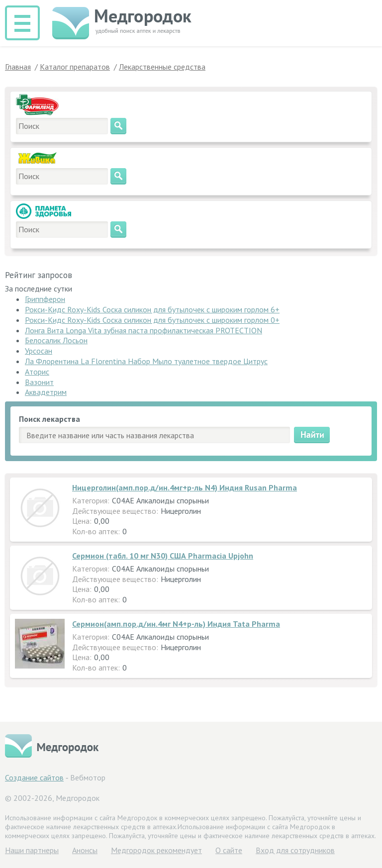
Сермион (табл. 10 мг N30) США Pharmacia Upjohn (163, 556)
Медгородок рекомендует (156, 850)
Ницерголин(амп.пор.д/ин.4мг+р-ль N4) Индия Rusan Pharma (185, 487)
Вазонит (39, 382)
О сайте (229, 850)
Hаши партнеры (32, 850)
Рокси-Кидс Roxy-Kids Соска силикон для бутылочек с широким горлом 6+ (152, 309)
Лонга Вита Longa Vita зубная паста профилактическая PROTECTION (143, 330)
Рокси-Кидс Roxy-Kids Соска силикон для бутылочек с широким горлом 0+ (152, 320)
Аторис (37, 372)
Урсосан (39, 351)
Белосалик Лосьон (56, 340)
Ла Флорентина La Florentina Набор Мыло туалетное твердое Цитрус (146, 361)
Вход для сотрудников (295, 850)
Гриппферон (45, 299)
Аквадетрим (46, 392)
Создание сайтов (34, 777)
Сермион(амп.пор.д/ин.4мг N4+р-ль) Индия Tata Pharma (176, 624)
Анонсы (85, 850)
